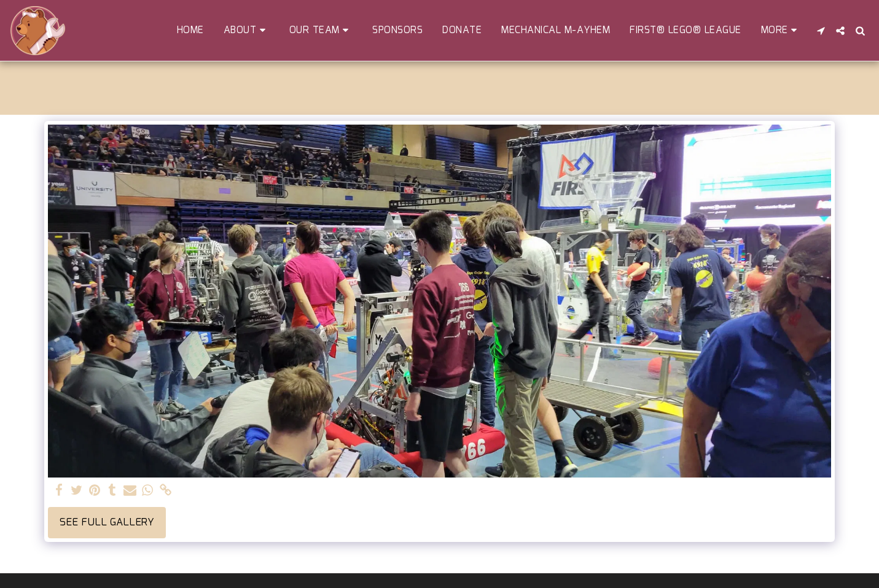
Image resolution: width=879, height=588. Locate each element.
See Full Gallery (107, 522)
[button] (247, 30)
